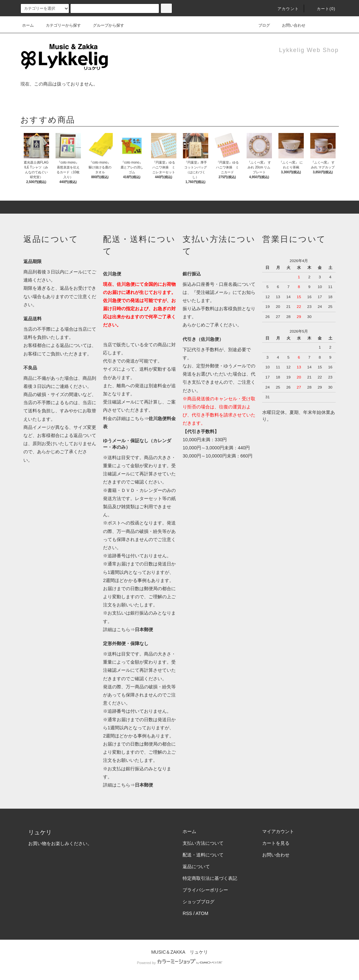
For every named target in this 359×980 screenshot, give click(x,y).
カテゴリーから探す (59, 25)
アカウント (284, 9)
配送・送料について (203, 855)
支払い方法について (203, 843)
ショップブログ (199, 902)
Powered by (179, 963)
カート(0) (322, 9)
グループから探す (105, 25)
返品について (196, 867)
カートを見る (276, 843)
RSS (187, 913)
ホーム (28, 25)
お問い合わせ (290, 25)
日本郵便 (144, 629)
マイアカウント (278, 831)
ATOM (202, 913)
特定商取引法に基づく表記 (210, 878)
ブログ (260, 25)
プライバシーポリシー (205, 890)
